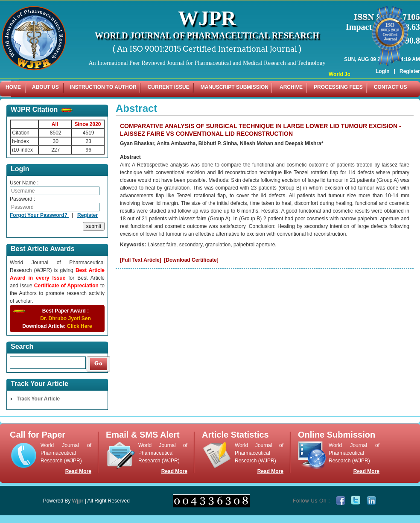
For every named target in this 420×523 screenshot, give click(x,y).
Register (410, 59)
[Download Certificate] (191, 260)
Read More (78, 471)
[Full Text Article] (141, 260)
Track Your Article (38, 399)
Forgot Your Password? (39, 215)
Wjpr (78, 501)
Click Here (80, 326)
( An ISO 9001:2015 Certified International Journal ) (207, 49)
